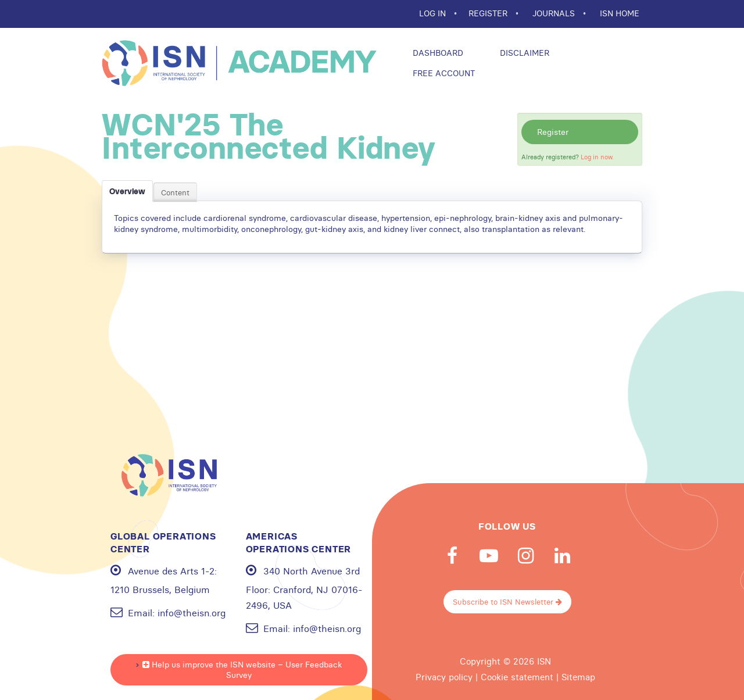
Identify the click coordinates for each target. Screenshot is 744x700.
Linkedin (562, 556)
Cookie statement (517, 677)
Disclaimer (523, 53)
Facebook (452, 556)
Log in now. (597, 157)
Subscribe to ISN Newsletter (507, 602)
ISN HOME (620, 13)
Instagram (525, 556)
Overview (127, 191)
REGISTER (489, 13)
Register (553, 132)
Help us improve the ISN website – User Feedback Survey (242, 670)
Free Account (443, 73)
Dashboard (437, 53)
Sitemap (578, 677)
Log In (434, 13)
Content (175, 192)
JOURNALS (555, 13)
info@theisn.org (192, 613)
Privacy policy (444, 677)
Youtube (489, 556)
